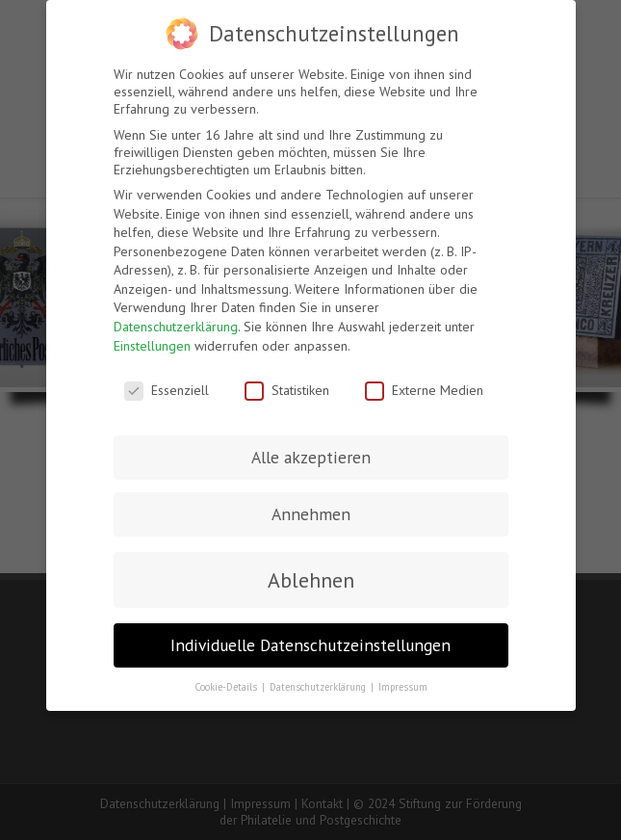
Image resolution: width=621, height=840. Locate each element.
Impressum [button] (403, 687)
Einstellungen (152, 346)
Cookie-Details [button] (227, 687)
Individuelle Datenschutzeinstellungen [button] (310, 645)
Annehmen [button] (311, 514)
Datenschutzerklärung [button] (319, 687)
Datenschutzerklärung (176, 327)
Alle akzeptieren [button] (311, 457)
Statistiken (287, 390)
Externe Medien (424, 390)
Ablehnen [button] (311, 580)
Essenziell (167, 390)
